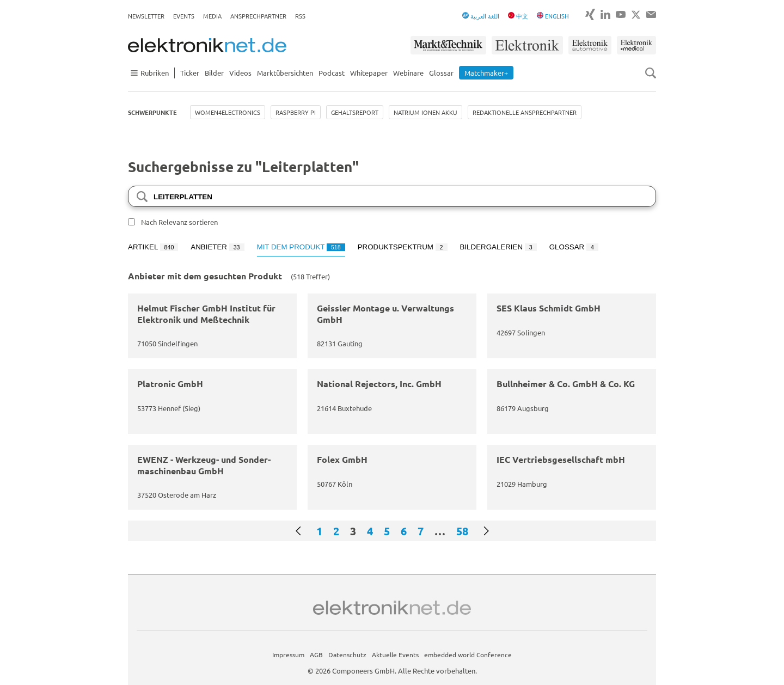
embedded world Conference (468, 655)
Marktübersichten (285, 73)
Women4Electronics (228, 112)
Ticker (190, 73)
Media (212, 16)
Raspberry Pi (296, 112)
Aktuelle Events (395, 655)
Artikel (153, 247)
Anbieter (217, 247)
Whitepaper (369, 73)
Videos (240, 73)
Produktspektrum (403, 247)
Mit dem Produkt (301, 247)
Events (184, 16)
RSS (300, 16)
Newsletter (146, 16)
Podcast (332, 73)
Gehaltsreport (355, 112)
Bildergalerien (498, 247)
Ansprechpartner (258, 16)
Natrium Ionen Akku (425, 112)
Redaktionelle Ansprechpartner (525, 112)
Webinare (408, 73)
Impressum (288, 655)
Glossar (441, 73)
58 (462, 531)
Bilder (214, 73)
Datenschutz (347, 655)
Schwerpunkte (152, 112)
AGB (316, 655)
